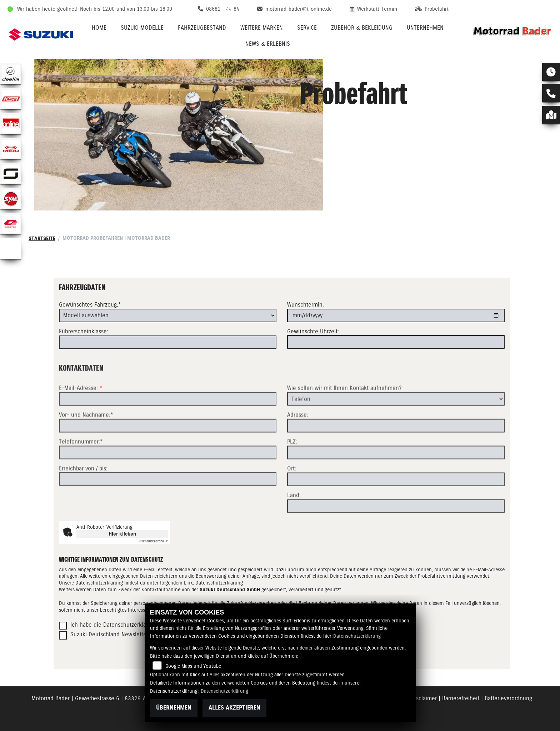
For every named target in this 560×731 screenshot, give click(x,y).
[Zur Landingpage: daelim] (11, 74)
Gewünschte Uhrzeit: (313, 331)
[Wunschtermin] (396, 315)
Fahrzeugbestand (202, 28)
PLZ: (292, 466)
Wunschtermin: (306, 305)
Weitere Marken (262, 28)
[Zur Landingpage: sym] (11, 199)
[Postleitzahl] (396, 477)
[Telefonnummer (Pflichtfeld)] (168, 476)
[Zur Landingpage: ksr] (11, 99)
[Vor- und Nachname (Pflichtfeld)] (168, 450)
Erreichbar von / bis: (83, 492)
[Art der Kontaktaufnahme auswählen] (396, 423)
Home (99, 28)
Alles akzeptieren (234, 708)
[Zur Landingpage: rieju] (11, 149)
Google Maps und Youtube (193, 666)
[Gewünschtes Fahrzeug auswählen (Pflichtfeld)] (168, 315)
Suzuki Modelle (142, 28)
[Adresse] (396, 450)
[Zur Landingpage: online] (11, 124)
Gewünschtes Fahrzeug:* (90, 305)
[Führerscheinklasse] (168, 342)
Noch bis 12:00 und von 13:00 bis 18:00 (126, 9)
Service (307, 28)
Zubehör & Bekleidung (362, 28)
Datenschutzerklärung (219, 583)
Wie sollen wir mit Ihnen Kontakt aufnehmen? (344, 412)
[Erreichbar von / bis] (168, 503)
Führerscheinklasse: (84, 331)
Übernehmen (174, 708)
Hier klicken (122, 534)
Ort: (292, 493)
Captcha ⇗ (153, 541)
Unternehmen (425, 28)
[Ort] (396, 503)
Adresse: (298, 439)
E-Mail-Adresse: (81, 412)
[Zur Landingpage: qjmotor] (11, 224)
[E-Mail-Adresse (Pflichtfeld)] (168, 423)
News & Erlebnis (268, 44)
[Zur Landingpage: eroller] (11, 249)
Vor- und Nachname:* (86, 439)
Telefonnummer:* (81, 466)
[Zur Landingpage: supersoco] (11, 174)
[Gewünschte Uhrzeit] (396, 342)
